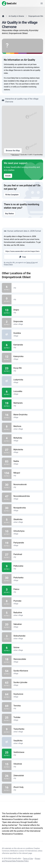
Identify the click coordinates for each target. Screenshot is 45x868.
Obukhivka (27, 519)
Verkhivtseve (27, 752)
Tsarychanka (27, 729)
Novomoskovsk (27, 485)
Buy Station (10, 214)
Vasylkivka (27, 741)
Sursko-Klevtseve (27, 671)
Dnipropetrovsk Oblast (37, 16)
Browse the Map (13, 151)
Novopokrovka (27, 508)
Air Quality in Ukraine (16, 16)
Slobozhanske (27, 636)
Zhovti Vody (27, 787)
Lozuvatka (27, 391)
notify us (16, 87)
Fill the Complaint (12, 195)
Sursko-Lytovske (27, 682)
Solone (27, 648)
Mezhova (27, 426)
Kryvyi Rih (27, 368)
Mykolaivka (27, 450)
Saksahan (27, 624)
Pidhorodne (27, 566)
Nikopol (27, 473)
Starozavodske (27, 659)
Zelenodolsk (27, 776)
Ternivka (27, 706)
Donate (8, 176)
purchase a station (29, 84)
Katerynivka (27, 356)
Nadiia (27, 461)
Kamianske (27, 345)
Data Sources (15, 155)
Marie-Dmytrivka (27, 415)
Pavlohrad (27, 554)
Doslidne (27, 333)
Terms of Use (31, 263)
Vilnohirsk (27, 764)
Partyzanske (27, 543)
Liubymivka (27, 380)
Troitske (27, 717)
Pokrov (27, 589)
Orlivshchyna (27, 531)
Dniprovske (27, 322)
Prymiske (27, 601)
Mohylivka (27, 438)
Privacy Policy (8, 265)
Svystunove (27, 694)
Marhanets (27, 403)
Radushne (27, 613)
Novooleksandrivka (27, 496)
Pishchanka (27, 578)
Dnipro (27, 310)
